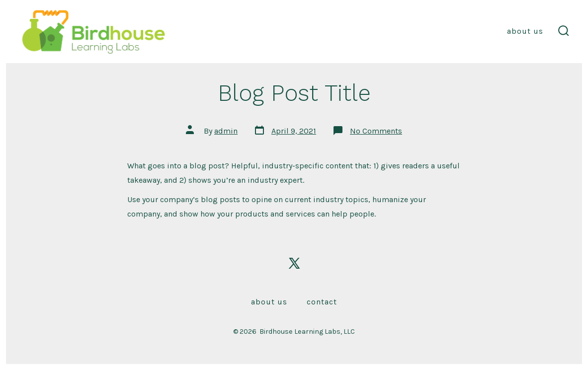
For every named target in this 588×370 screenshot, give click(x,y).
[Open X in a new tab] (294, 263)
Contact (322, 302)
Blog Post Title (294, 93)
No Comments (376, 131)
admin (226, 131)
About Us (525, 31)
